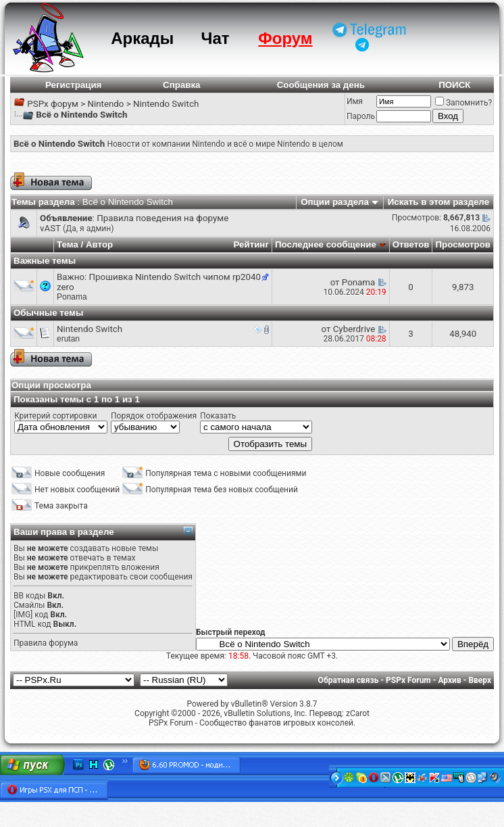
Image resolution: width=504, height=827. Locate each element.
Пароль (361, 116)
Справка (182, 85)
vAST (50, 228)
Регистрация (73, 85)
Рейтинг (251, 244)
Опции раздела (335, 202)
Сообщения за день (321, 85)
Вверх (480, 680)
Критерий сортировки (55, 416)
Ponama (72, 297)
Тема (68, 244)
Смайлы (29, 605)
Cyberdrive (354, 329)
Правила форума (46, 643)
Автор (99, 244)
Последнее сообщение (326, 244)
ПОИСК (454, 85)
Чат (216, 38)
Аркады (142, 38)
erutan (68, 339)
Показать (218, 416)
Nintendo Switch (166, 104)
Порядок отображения (154, 416)
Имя (355, 101)
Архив (449, 680)
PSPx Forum (408, 680)
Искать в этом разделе (438, 202)
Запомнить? (463, 103)
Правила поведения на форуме (162, 218)
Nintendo (105, 104)
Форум (285, 38)
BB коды (29, 596)
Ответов (411, 244)
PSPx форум (53, 104)
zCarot (358, 713)
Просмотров (463, 244)
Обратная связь (349, 680)
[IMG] (23, 615)
